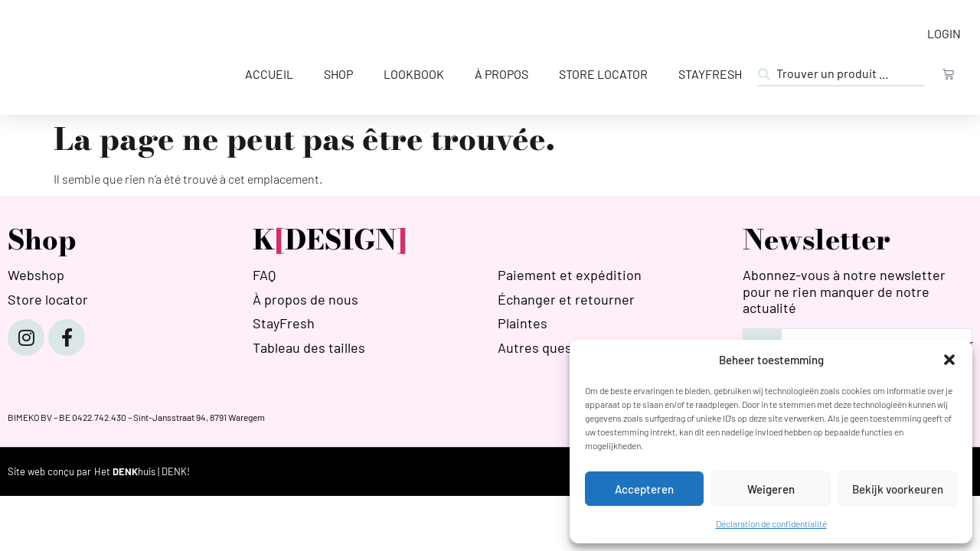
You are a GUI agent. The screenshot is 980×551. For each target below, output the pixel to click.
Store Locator (603, 74)
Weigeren (771, 489)
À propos (501, 74)
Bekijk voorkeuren (898, 489)
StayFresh (710, 74)
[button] (949, 360)
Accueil (269, 74)
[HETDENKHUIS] (142, 472)
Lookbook (414, 74)
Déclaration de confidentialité (771, 523)
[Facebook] (67, 337)
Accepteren (644, 489)
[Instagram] (26, 337)
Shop (338, 74)
